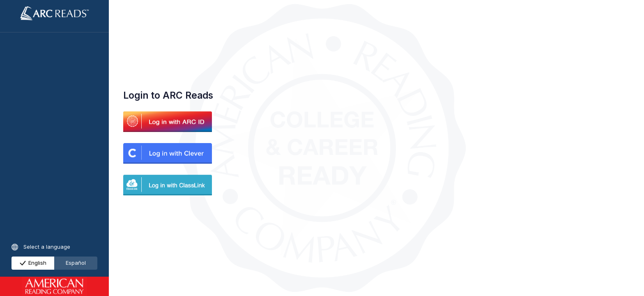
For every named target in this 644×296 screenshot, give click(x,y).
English (33, 263)
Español (76, 263)
